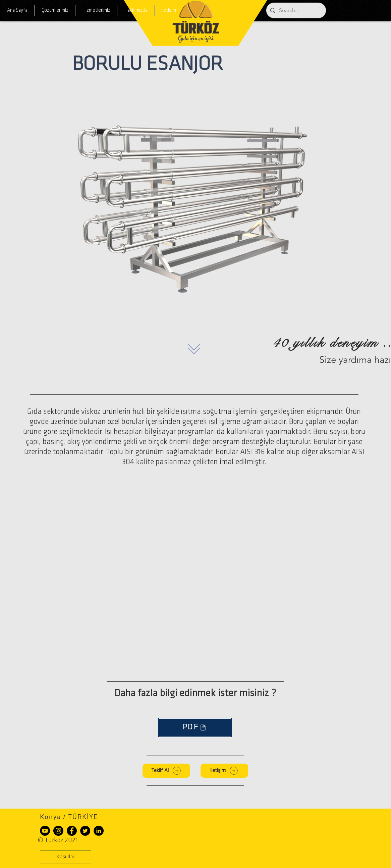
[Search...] (295, 10)
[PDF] (195, 727)
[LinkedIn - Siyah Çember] (99, 831)
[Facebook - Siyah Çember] (72, 831)
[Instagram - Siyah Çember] (58, 831)
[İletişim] (224, 771)
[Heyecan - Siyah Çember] (85, 831)
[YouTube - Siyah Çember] (45, 831)
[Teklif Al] (166, 771)
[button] (66, 857)
